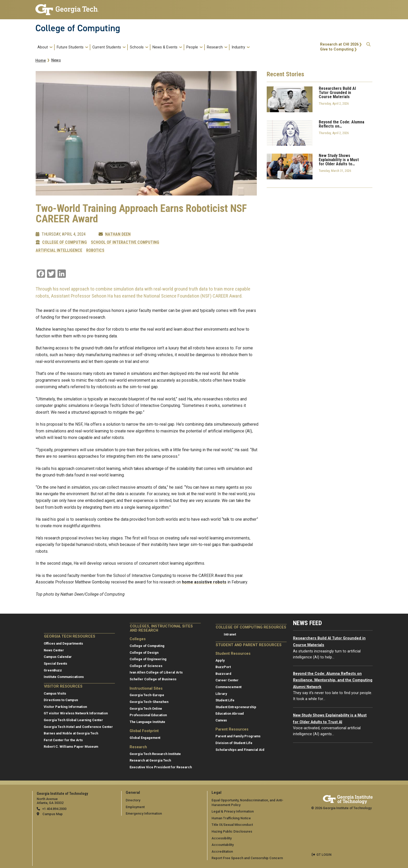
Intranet (230, 634)
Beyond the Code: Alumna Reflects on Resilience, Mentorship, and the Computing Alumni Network (333, 680)
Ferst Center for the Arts (63, 740)
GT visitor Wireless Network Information (76, 713)
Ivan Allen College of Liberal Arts (156, 672)
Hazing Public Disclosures (232, 831)
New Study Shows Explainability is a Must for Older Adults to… (339, 160)
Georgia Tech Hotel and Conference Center (78, 727)
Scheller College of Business (153, 679)
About (43, 47)
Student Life (225, 700)
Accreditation (222, 851)
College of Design (144, 653)
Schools (137, 47)
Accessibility (222, 838)
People (192, 47)
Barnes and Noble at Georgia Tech (71, 733)
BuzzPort (223, 667)
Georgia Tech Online (146, 709)
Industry (238, 47)
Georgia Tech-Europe (147, 695)
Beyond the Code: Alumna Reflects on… (342, 124)
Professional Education (148, 715)
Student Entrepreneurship (236, 707)
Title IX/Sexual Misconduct (232, 825)
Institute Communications (64, 677)
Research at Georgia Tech (150, 760)
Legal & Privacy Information (233, 811)
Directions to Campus (61, 700)
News (56, 60)
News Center (54, 650)
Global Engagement (145, 738)
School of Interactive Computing (125, 242)
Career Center (227, 680)
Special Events (55, 663)
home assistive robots (204, 582)
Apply (220, 660)
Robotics (95, 250)
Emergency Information (144, 813)
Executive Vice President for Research (161, 767)
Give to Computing (337, 49)
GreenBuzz (53, 670)
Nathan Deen (118, 234)
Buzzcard (223, 674)
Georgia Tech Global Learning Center (73, 720)
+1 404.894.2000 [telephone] (54, 809)
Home (41, 61)
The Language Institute (147, 722)
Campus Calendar (58, 657)
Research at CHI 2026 (339, 44)
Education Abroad (230, 713)
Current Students (107, 47)
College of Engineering (148, 659)
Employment (135, 807)
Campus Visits (55, 693)
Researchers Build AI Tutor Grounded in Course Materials (337, 93)
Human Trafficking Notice (231, 818)
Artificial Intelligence (59, 250)
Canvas (221, 720)
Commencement (228, 687)
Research (215, 47)
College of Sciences (146, 666)
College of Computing (78, 28)
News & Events (165, 47)
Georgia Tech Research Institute (155, 754)
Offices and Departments (63, 643)
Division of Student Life (234, 743)
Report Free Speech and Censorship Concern (247, 858)
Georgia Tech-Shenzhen (149, 702)
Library (221, 694)
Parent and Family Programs (238, 736)
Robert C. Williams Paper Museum (71, 747)
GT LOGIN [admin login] (324, 855)
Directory (133, 800)
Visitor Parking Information (65, 707)
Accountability (223, 845)
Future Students (70, 47)
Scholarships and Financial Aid (240, 750)
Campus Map (53, 814)
